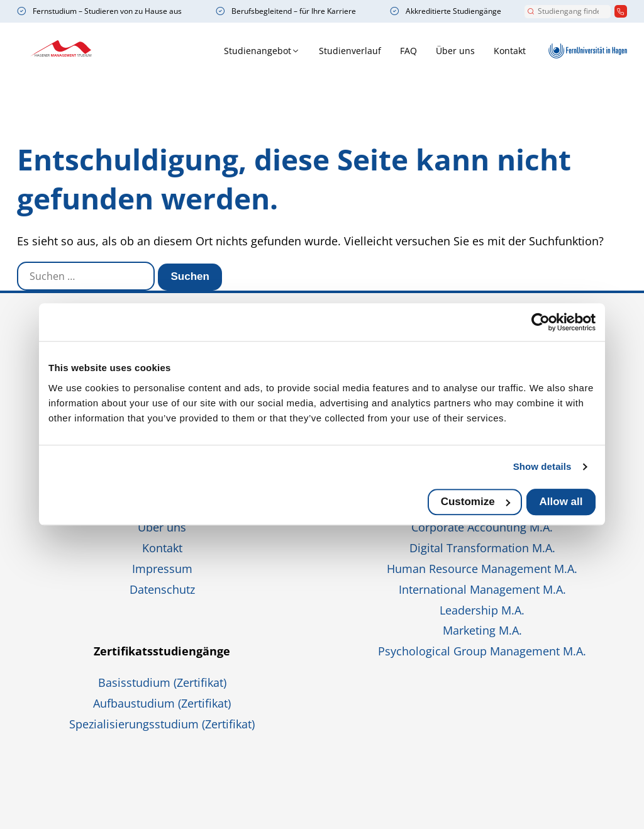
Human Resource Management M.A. (482, 569)
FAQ (358, 51)
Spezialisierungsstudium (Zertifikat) (162, 724)
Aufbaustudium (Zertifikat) (162, 703)
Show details (542, 466)
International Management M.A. (482, 589)
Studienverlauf (300, 51)
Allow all (561, 502)
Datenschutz (162, 589)
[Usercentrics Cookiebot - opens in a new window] (541, 322)
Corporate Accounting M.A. (482, 527)
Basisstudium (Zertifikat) (162, 682)
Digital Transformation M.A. (482, 548)
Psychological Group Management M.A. (482, 651)
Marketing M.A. (482, 630)
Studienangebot (207, 51)
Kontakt (459, 51)
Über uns (405, 51)
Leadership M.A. (482, 610)
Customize (475, 502)
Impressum (162, 569)
